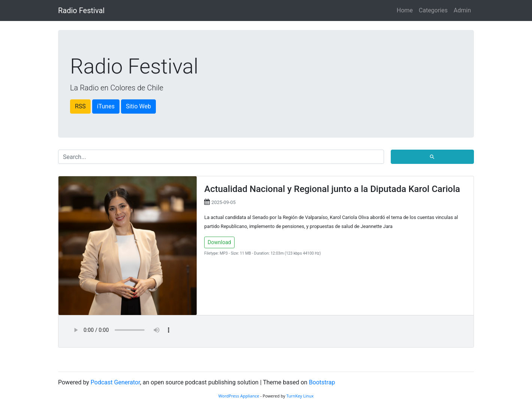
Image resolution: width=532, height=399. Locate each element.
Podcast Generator (115, 382)
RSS (80, 106)
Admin (462, 10)
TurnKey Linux (300, 396)
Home (405, 10)
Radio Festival (81, 10)
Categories (433, 10)
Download (219, 242)
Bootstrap (322, 382)
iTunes (106, 106)
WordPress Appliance (239, 396)
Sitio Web (138, 106)
